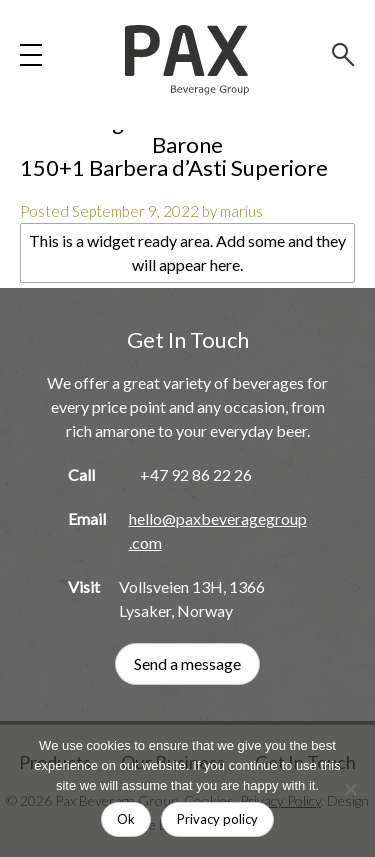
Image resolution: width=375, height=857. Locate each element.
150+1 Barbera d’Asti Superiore (174, 167)
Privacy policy (217, 819)
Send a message (187, 663)
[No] (350, 789)
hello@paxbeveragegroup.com (218, 530)
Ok (126, 819)
